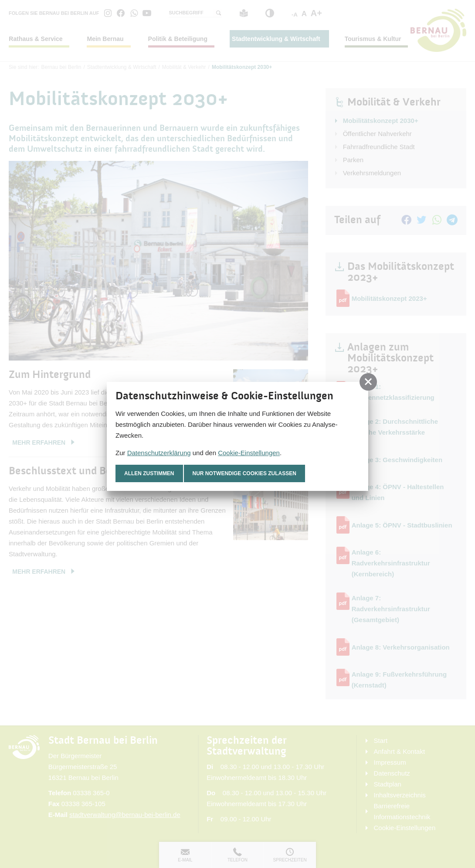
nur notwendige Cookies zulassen (245, 473)
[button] (368, 382)
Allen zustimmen (149, 473)
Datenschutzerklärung (159, 453)
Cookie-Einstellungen (249, 453)
